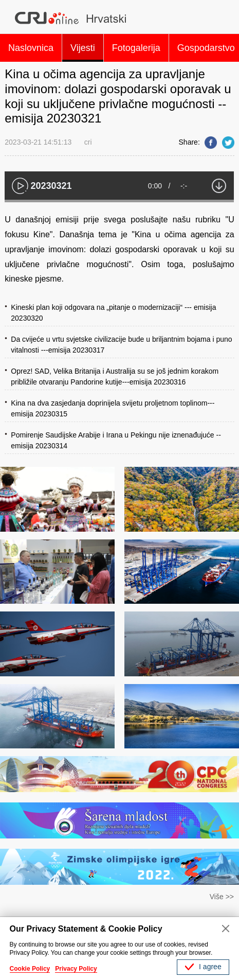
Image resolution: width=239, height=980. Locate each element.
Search (224, 18)
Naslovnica (31, 48)
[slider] (119, 201)
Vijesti (83, 48)
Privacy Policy (76, 969)
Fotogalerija (136, 48)
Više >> (222, 897)
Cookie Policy (30, 969)
